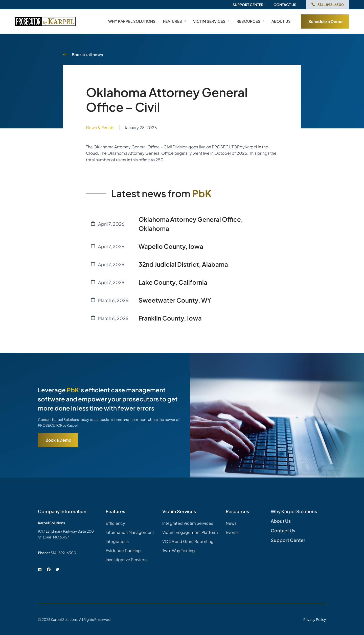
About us (281, 21)
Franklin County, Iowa (170, 318)
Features (174, 21)
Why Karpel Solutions (132, 21)
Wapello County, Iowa (171, 246)
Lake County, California (173, 282)
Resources (250, 21)
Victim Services (211, 21)
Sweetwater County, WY (175, 300)
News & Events (100, 128)
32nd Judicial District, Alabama (183, 264)
